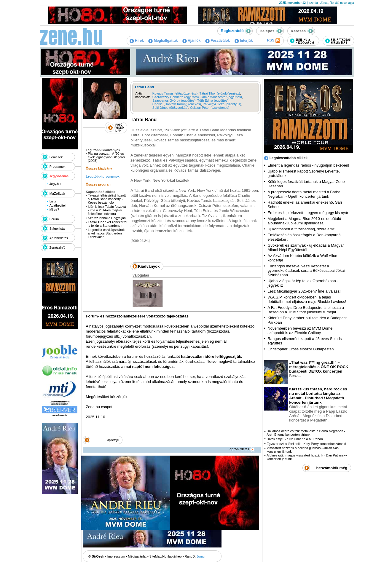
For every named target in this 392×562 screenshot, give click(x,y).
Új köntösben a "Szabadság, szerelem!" (301, 229)
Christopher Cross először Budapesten (301, 349)
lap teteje (113, 440)
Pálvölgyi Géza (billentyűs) (222, 104)
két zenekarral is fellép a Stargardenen (107, 224)
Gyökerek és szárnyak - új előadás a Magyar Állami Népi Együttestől (306, 248)
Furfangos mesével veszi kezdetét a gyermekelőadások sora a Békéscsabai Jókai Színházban (306, 270)
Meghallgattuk (163, 41)
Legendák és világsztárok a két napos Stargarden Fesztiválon (106, 233)
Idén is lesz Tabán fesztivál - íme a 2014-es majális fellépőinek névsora (107, 210)
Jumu (201, 556)
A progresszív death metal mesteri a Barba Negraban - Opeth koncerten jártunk (304, 194)
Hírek (137, 41)
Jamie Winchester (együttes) (221, 97)
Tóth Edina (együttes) (213, 100)
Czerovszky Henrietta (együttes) (176, 97)
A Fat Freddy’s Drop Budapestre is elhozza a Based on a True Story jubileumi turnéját (306, 310)
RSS (273, 41)
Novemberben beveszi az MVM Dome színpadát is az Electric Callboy (300, 331)
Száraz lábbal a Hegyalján (107, 218)
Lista (53, 201)
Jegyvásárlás (59, 176)
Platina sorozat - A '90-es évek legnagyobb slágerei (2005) (106, 157)
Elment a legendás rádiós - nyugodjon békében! (308, 165)
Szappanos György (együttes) (174, 100)
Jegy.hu (55, 184)
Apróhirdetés (59, 238)
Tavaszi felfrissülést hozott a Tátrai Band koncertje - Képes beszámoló (107, 199)
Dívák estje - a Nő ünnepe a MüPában (295, 439)
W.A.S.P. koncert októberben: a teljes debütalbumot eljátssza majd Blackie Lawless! (307, 299)
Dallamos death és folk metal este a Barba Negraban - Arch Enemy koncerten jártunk (306, 433)
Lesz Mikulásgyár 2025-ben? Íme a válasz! (304, 291)
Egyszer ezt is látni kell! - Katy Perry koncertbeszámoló (306, 444)
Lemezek (56, 157)
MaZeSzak (57, 194)
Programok (58, 167)
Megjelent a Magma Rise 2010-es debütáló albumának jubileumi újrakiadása (304, 221)
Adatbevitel (58, 205)
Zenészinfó (58, 248)
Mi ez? (54, 210)
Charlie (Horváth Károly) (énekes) (177, 104)
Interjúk (244, 41)
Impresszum (116, 556)
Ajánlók (191, 41)
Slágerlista (57, 229)
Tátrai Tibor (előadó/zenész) (220, 93)
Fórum (54, 219)
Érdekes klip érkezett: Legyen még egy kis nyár (308, 213)
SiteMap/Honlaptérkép (166, 556)
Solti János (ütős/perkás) (170, 108)
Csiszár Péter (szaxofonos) (210, 108)
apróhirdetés (242, 449)
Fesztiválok (217, 41)
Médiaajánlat (137, 556)
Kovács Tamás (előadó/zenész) (175, 93)
